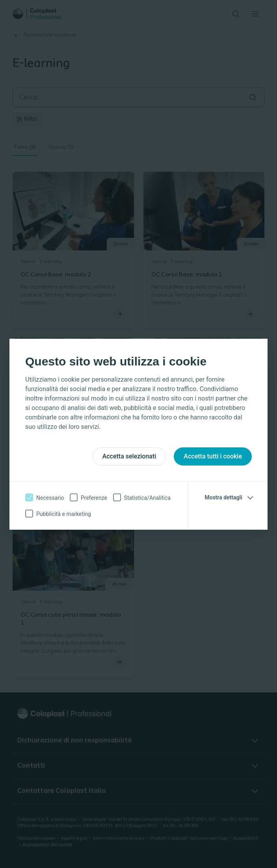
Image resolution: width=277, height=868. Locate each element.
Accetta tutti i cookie (213, 456)
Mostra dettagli (223, 497)
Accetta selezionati (129, 456)
